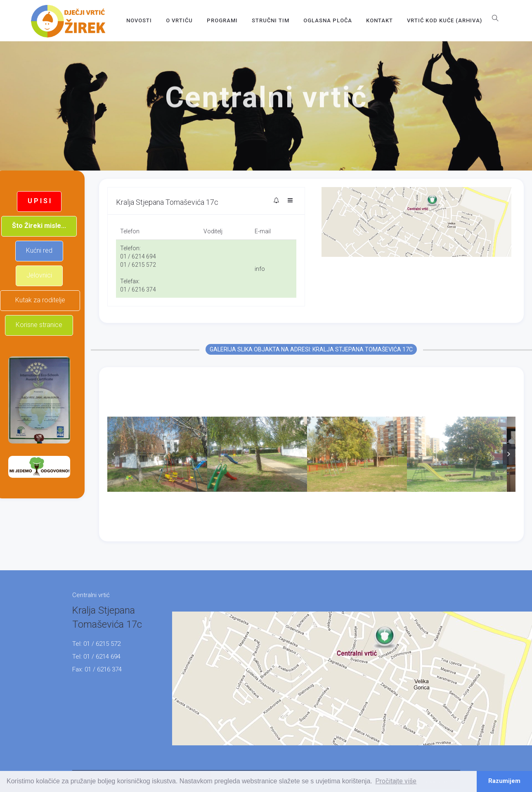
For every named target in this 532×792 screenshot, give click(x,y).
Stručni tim (271, 20)
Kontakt (379, 20)
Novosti (139, 20)
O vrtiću (179, 20)
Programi (222, 20)
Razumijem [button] (504, 781)
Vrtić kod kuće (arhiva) (445, 20)
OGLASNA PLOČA (328, 20)
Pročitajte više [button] (396, 781)
